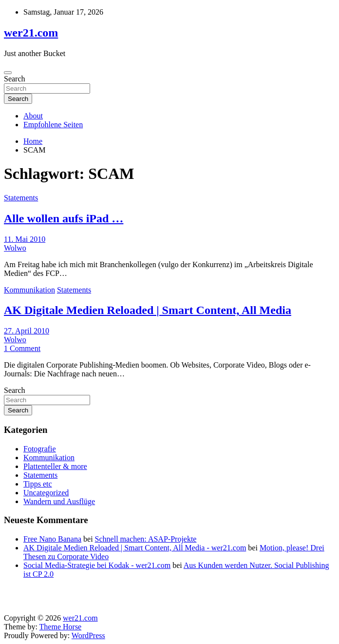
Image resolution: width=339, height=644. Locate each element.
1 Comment (22, 348)
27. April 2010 (27, 331)
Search (15, 79)
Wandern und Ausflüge (59, 501)
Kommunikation (29, 290)
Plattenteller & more (55, 466)
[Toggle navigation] (8, 73)
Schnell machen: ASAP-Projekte (146, 539)
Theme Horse (61, 627)
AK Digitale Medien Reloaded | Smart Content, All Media (148, 310)
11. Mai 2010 (25, 239)
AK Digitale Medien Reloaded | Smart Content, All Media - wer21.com (135, 548)
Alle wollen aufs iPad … (64, 218)
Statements (21, 198)
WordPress (88, 635)
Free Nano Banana (52, 539)
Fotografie (40, 449)
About (33, 116)
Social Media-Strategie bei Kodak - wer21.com (97, 565)
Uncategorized (46, 493)
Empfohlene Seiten (53, 125)
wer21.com (31, 33)
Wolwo (15, 248)
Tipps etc (38, 484)
